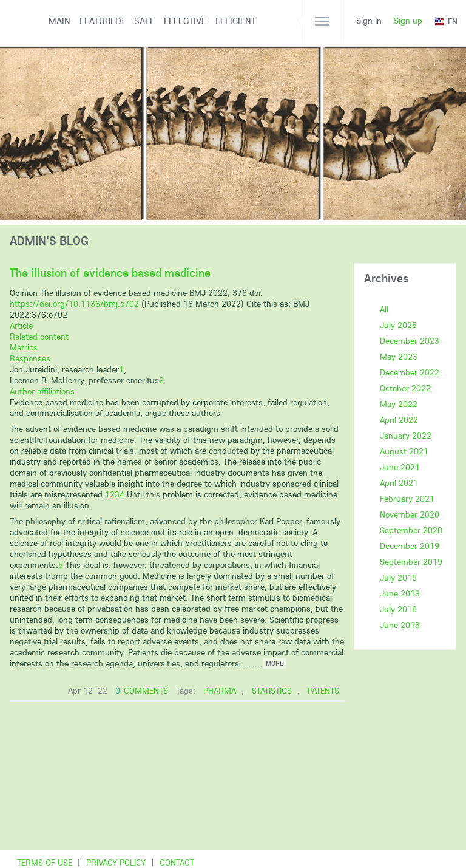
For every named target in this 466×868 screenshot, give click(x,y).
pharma (220, 691)
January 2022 (406, 436)
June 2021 (400, 467)
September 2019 (411, 562)
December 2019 (410, 546)
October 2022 (405, 388)
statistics (272, 691)
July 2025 (398, 325)
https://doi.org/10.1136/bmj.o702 (74, 304)
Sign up (408, 21)
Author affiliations (42, 391)
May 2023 (399, 357)
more (275, 663)
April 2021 (399, 483)
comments (142, 691)
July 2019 (398, 578)
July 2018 (398, 609)
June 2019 (400, 593)
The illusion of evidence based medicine (110, 273)
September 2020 (411, 530)
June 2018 (400, 625)
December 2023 (410, 341)
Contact (177, 863)
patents (323, 691)
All (384, 309)
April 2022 (399, 420)
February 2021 (407, 499)
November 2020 (410, 514)
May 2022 (399, 404)
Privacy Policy (116, 863)
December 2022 (410, 372)
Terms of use (45, 863)
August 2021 (404, 451)
